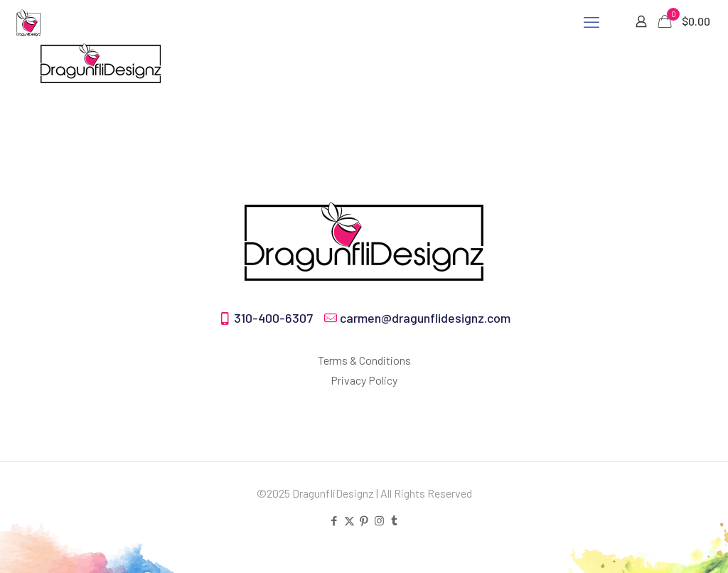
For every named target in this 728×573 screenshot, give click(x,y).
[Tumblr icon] (394, 520)
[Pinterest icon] (364, 520)
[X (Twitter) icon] (349, 520)
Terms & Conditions (364, 360)
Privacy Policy (364, 380)
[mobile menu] (591, 21)
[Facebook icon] (334, 520)
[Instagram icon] (379, 520)
